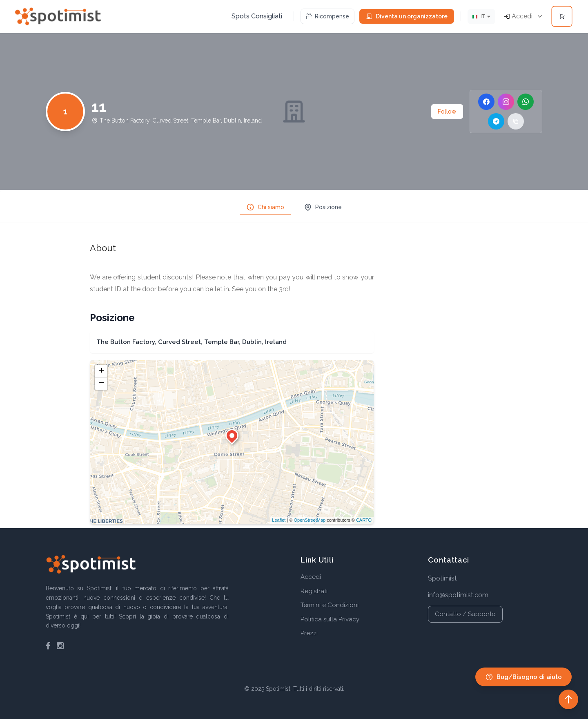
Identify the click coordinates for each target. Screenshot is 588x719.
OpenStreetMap (310, 520)
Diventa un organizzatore (407, 16)
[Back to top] (568, 699)
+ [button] (101, 371)
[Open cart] (562, 16)
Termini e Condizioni (330, 605)
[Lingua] (481, 17)
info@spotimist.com (458, 595)
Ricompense (327, 16)
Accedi (311, 577)
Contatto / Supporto (465, 614)
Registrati (314, 591)
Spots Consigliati (257, 16)
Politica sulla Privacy (330, 619)
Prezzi (309, 633)
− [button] (101, 384)
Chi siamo (265, 207)
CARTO (364, 520)
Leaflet (279, 520)
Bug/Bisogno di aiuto (523, 677)
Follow (447, 112)
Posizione (323, 207)
